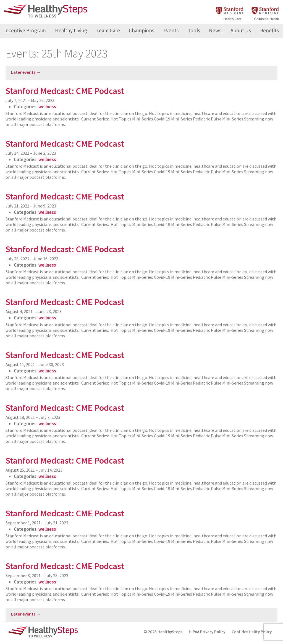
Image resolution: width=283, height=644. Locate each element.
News (215, 30)
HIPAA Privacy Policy (207, 632)
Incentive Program (25, 30)
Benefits (269, 30)
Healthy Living (71, 30)
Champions (141, 30)
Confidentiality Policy (252, 632)
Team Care (108, 30)
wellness (47, 107)
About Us (241, 30)
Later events (26, 72)
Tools (194, 30)
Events (171, 30)
